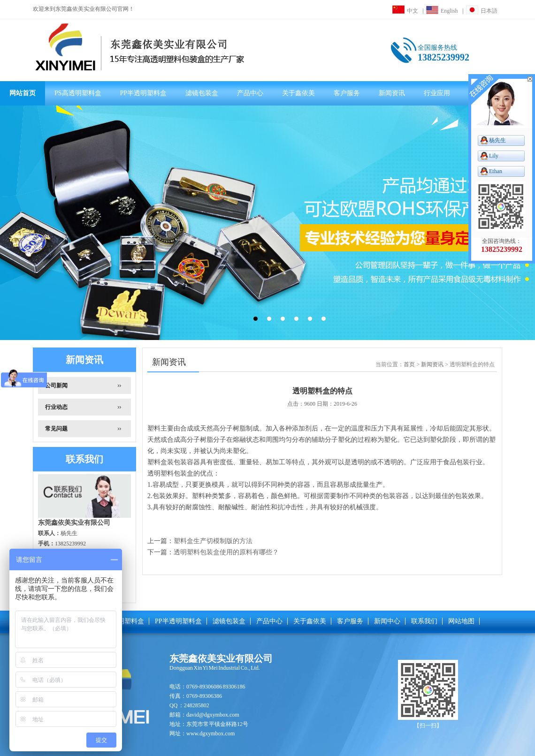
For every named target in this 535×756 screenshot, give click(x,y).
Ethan (496, 171)
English (442, 11)
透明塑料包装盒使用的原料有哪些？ (226, 552)
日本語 (482, 11)
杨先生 (497, 140)
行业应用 (437, 93)
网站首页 (23, 93)
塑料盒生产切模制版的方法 (213, 541)
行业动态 (56, 407)
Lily (494, 156)
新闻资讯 (392, 93)
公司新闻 (56, 386)
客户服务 (347, 93)
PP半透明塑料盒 (144, 93)
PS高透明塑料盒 (78, 93)
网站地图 (461, 621)
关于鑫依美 (298, 93)
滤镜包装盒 (202, 93)
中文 (405, 11)
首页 (409, 364)
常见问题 (56, 429)
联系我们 (424, 621)
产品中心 (250, 93)
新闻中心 (387, 621)
